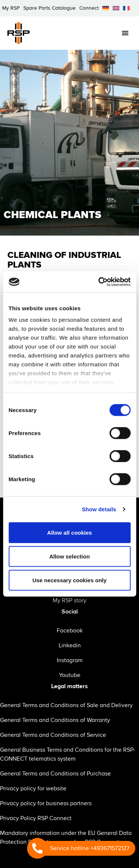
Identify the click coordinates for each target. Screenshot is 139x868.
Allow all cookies (69, 532)
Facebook (70, 631)
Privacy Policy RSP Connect (36, 818)
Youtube (70, 675)
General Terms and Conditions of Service (53, 735)
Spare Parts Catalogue (49, 8)
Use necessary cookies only (69, 580)
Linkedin (70, 645)
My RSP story (69, 600)
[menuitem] (106, 8)
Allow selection (69, 556)
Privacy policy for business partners (46, 803)
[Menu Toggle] (125, 33)
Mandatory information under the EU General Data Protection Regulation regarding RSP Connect (66, 838)
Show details (99, 509)
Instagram (70, 660)
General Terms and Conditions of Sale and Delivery (66, 705)
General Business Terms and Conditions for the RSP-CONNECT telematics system (67, 754)
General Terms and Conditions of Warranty (55, 720)
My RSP (11, 8)
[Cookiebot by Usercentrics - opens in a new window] (99, 282)
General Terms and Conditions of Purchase (55, 774)
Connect (89, 8)
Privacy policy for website (33, 788)
